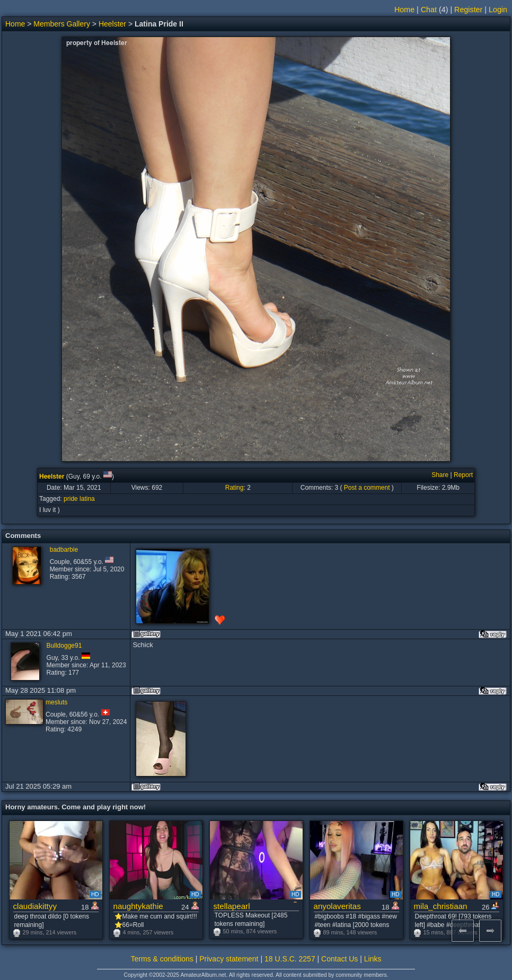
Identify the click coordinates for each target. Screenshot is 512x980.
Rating (235, 488)
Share (440, 475)
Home (404, 10)
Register (468, 10)
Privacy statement (229, 959)
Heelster (112, 24)
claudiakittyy (35, 906)
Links (373, 959)
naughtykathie (138, 906)
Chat (429, 10)
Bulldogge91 (64, 646)
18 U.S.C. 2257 (290, 959)
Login (498, 10)
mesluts (56, 702)
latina (87, 499)
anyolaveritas (337, 906)
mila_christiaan (441, 906)
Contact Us (339, 959)
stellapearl (232, 906)
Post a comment (367, 488)
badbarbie (64, 550)
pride (71, 499)
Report (463, 475)
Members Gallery (62, 24)
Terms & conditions (162, 959)
